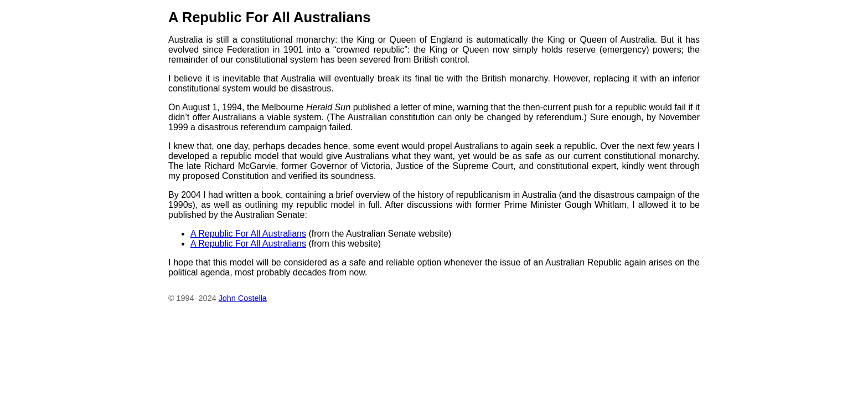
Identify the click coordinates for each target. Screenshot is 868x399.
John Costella (243, 298)
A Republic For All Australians (248, 234)
